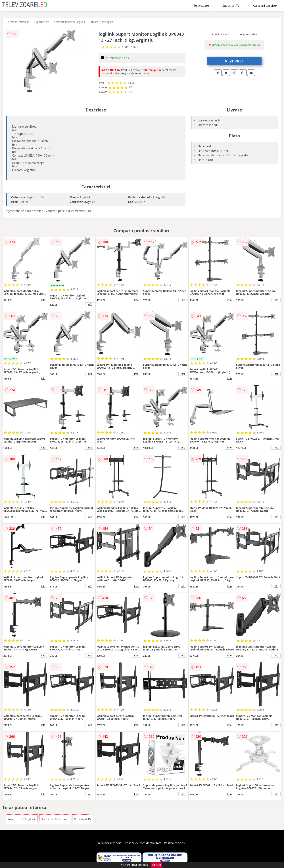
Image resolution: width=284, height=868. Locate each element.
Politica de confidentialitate (143, 843)
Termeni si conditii (110, 843)
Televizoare (201, 6)
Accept (157, 865)
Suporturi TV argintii (55, 819)
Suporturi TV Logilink (102, 22)
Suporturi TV (231, 6)
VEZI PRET (234, 61)
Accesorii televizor (265, 6)
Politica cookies (174, 843)
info (43, 300)
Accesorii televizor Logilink (69, 22)
